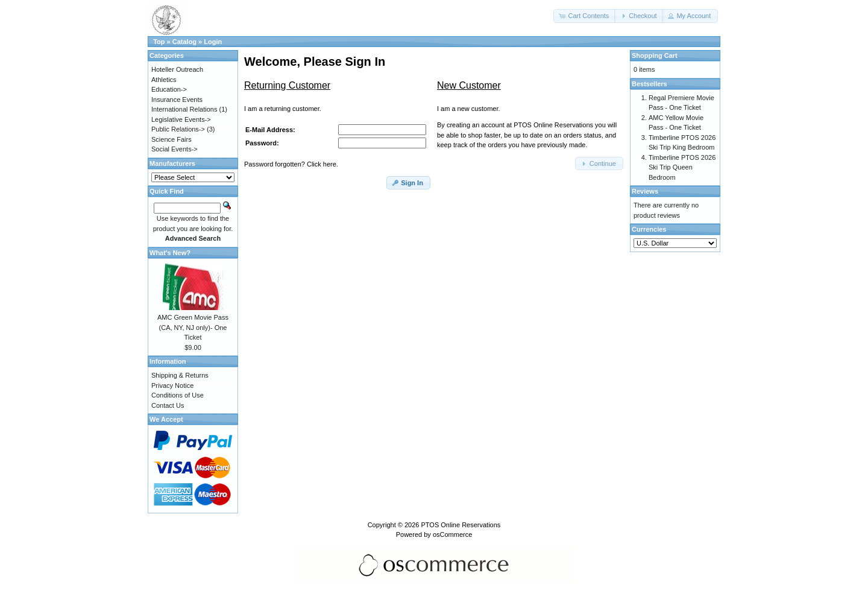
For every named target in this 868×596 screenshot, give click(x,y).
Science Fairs (171, 139)
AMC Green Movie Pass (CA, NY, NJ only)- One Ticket (193, 327)
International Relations (184, 109)
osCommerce (452, 534)
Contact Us (168, 405)
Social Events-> (175, 149)
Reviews (645, 191)
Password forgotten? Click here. (291, 164)
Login (213, 42)
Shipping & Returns (180, 375)
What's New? (170, 253)
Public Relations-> (178, 129)
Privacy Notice (172, 385)
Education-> (169, 89)
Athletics (164, 80)
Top (159, 42)
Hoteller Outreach (177, 69)
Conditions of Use (178, 395)
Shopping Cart (655, 55)
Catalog (184, 42)
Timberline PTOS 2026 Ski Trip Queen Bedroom (682, 167)
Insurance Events (177, 100)
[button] (585, 16)
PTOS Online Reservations (461, 525)
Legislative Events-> (181, 119)
